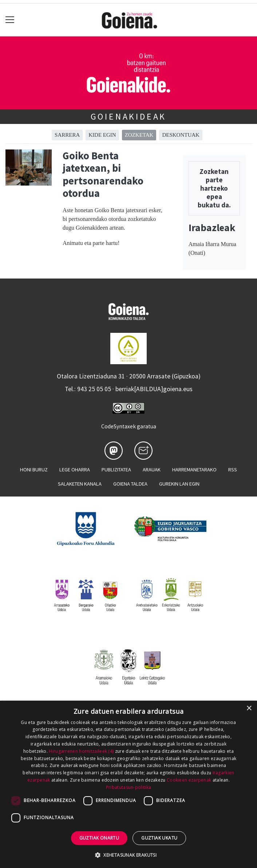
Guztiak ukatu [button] (159, 838)
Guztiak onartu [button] (99, 838)
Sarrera (67, 135)
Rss (233, 470)
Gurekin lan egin (179, 484)
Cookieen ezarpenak (189, 780)
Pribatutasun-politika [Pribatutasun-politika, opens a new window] (128, 787)
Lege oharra (75, 470)
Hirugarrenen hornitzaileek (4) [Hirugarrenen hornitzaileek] (81, 751)
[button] (128, 855)
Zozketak (139, 135)
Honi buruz (34, 470)
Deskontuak (181, 135)
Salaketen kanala (80, 484)
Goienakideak (129, 116)
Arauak (152, 470)
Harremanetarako (194, 470)
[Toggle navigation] (10, 20)
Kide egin (102, 135)
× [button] (249, 709)
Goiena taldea (130, 484)
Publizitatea (116, 470)
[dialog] (128, 784)
